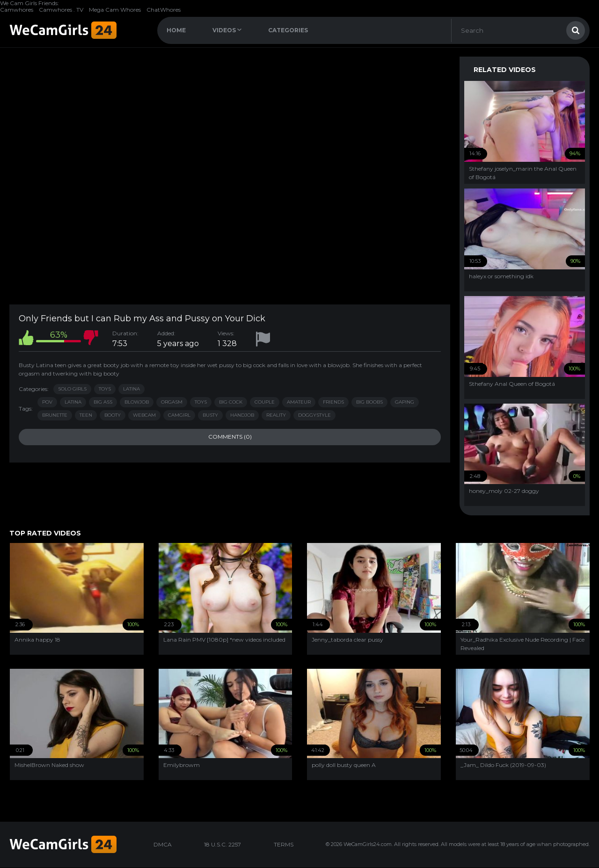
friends (333, 402)
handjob (242, 415)
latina (73, 402)
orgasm (172, 402)
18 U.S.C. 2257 (223, 844)
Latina (131, 389)
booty (113, 415)
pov (47, 402)
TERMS (284, 844)
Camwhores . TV (61, 10)
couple (265, 402)
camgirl (179, 415)
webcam (144, 415)
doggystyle (314, 415)
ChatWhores (164, 10)
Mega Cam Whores (115, 10)
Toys (105, 389)
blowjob (137, 402)
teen (86, 415)
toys (201, 402)
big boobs (369, 402)
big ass (103, 402)
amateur (299, 402)
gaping (405, 402)
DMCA (163, 844)
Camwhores (17, 10)
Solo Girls (72, 389)
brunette (55, 415)
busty (210, 415)
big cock (231, 402)
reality (276, 415)
